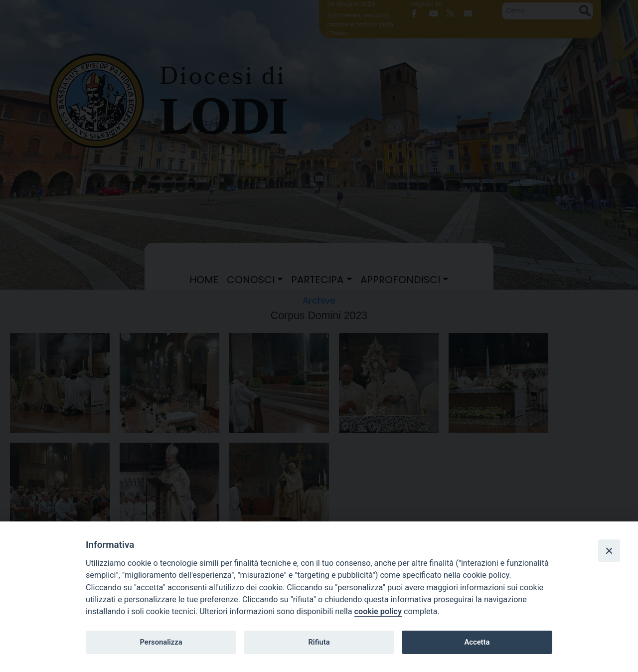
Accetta (477, 642)
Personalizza (161, 642)
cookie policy (378, 611)
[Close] (609, 550)
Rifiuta (319, 642)
